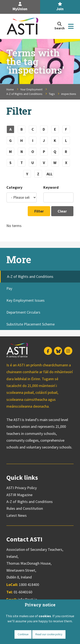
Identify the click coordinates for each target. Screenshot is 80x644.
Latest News (17, 515)
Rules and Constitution (25, 508)
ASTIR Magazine (19, 495)
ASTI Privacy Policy (22, 488)
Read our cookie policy (49, 634)
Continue (23, 634)
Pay (9, 288)
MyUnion (20, 7)
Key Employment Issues (25, 300)
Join (60, 7)
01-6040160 (23, 592)
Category (14, 187)
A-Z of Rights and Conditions (24, 94)
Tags (52, 94)
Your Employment (31, 89)
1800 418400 (29, 585)
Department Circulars (23, 312)
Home (10, 89)
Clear (62, 211)
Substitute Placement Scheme (31, 324)
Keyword (51, 187)
